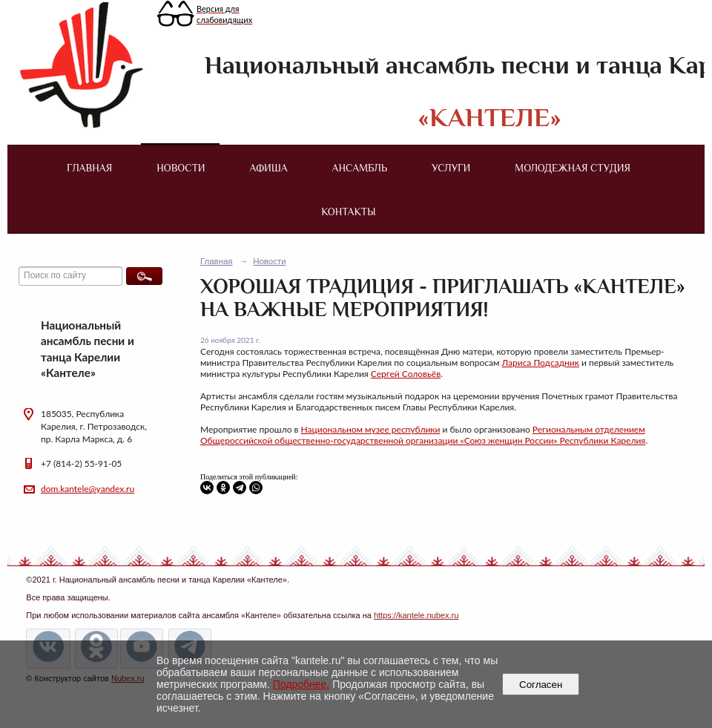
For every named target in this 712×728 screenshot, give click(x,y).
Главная (89, 168)
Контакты (348, 211)
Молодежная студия (573, 168)
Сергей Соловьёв (406, 374)
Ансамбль (360, 168)
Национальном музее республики (371, 429)
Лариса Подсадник (541, 363)
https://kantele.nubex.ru (416, 615)
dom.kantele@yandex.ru (88, 489)
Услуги (451, 168)
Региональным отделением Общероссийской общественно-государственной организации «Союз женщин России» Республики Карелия (423, 435)
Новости (181, 168)
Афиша (269, 168)
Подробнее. (301, 684)
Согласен (541, 685)
